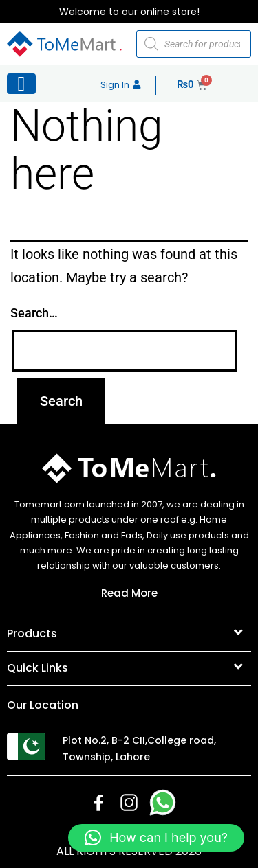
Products (32, 633)
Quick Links (37, 668)
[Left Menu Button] (21, 84)
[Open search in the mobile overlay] (194, 44)
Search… (34, 313)
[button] (129, 635)
